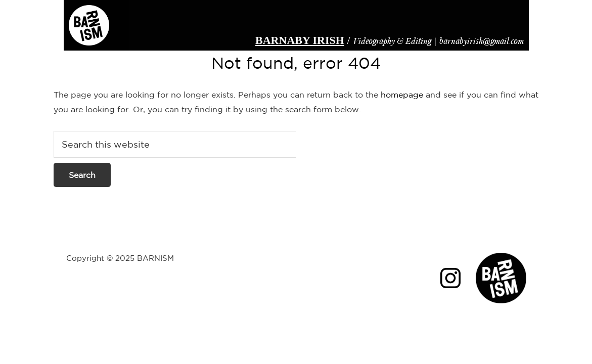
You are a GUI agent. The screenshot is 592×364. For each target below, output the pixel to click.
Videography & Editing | (388, 40)
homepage (402, 95)
